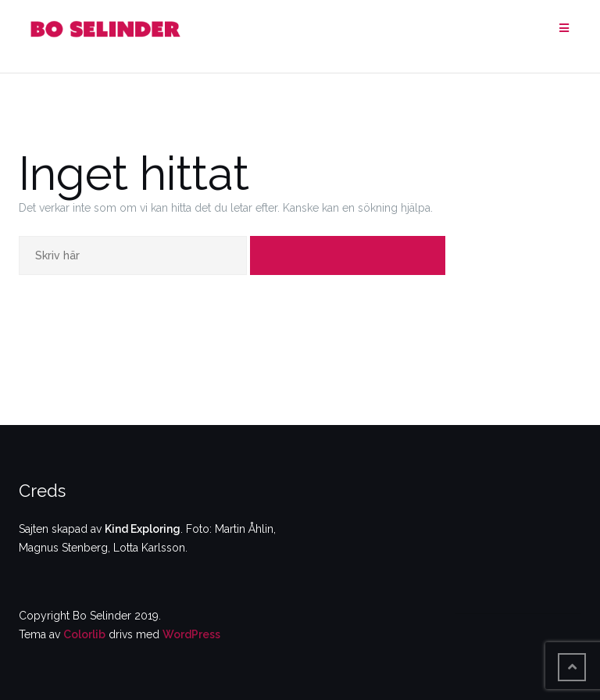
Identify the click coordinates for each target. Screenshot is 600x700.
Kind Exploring (143, 529)
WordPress (191, 634)
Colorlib (84, 634)
